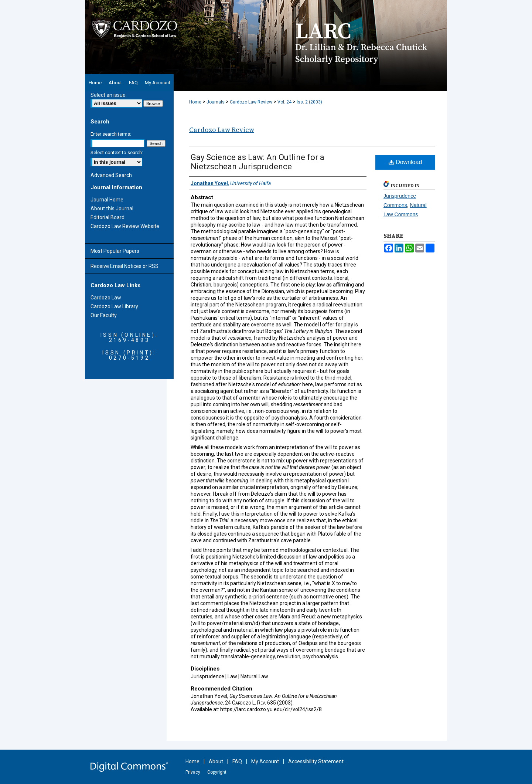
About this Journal (112, 208)
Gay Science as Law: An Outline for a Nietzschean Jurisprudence (258, 162)
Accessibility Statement (316, 761)
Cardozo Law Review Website (125, 226)
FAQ (237, 761)
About (216, 761)
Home (195, 102)
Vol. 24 (284, 102)
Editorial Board (108, 217)
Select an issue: (109, 95)
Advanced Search (111, 175)
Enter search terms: (111, 134)
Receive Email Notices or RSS (125, 266)
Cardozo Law (106, 298)
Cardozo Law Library (114, 306)
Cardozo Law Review (251, 102)
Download (405, 162)
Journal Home (107, 200)
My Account (265, 761)
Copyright (217, 772)
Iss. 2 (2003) (309, 102)
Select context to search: (117, 152)
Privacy (193, 772)
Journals (216, 102)
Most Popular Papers (115, 251)
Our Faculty (104, 315)
